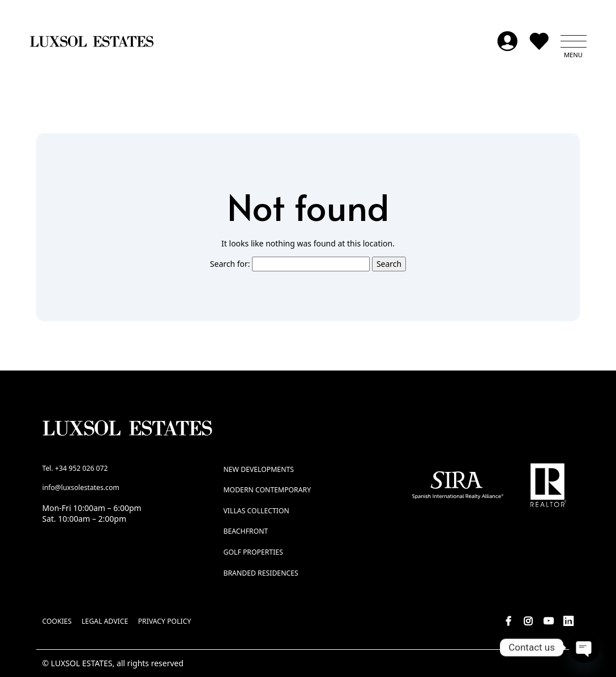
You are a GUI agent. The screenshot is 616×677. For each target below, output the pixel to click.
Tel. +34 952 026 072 (75, 468)
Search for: (230, 264)
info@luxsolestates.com (81, 488)
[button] (574, 42)
